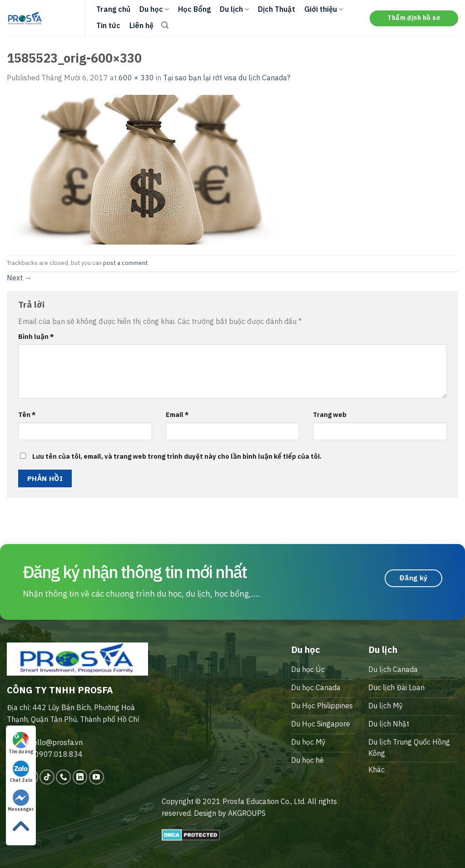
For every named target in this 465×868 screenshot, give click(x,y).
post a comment (125, 263)
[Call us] (63, 777)
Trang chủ (113, 9)
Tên (27, 414)
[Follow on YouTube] (96, 777)
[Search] (165, 25)
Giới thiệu (324, 9)
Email (177, 414)
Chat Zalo (21, 772)
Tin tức (108, 25)
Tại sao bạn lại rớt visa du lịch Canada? (227, 78)
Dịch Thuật (277, 9)
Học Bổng (194, 9)
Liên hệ (141, 25)
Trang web (330, 414)
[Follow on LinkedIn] (80, 777)
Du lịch (234, 9)
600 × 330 (136, 78)
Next (19, 278)
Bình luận (36, 336)
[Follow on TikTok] (47, 777)
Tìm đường (21, 743)
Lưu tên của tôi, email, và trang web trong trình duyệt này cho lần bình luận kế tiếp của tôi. (177, 456)
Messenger (21, 801)
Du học (154, 9)
